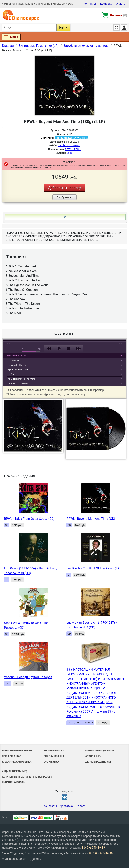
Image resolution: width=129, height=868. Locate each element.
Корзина (119, 15)
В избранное (64, 197)
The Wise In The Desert (18, 365)
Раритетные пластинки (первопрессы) (27, 777)
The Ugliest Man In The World (21, 379)
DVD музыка (51, 762)
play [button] (64, 313)
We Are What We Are (17, 356)
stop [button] (68, 348)
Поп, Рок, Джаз (11, 756)
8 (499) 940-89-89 (93, 848)
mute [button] (23, 349)
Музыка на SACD (54, 751)
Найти (63, 28)
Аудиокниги (93, 756)
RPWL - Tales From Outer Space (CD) (29, 519)
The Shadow (13, 360)
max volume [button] (40, 349)
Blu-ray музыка (54, 756)
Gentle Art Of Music (69, 145)
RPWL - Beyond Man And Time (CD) (91, 519)
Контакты (90, 4)
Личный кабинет (124, 28)
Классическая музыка (17, 762)
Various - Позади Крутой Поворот (28, 677)
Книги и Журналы (13, 782)
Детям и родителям (98, 762)
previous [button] (49, 348)
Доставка (106, 4)
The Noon (11, 374)
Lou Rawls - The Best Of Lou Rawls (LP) (94, 568)
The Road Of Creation (17, 383)
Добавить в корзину (64, 188)
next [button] (78, 348)
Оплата (120, 4)
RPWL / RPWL (73, 149)
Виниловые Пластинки (17, 751)
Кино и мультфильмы (100, 751)
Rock (69, 153)
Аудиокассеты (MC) (14, 771)
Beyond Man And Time (18, 369)
